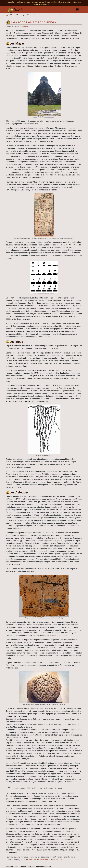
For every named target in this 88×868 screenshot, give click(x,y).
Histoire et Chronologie (18, 15)
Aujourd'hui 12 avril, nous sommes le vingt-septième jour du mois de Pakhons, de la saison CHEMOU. (41, 2)
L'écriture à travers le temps (36, 15)
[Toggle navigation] (77, 9)
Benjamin (25, 26)
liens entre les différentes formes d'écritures (46, 860)
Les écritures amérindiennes (56, 15)
